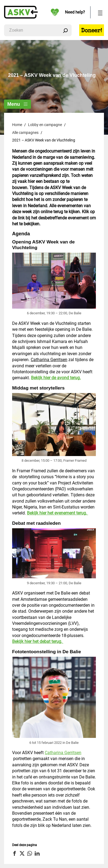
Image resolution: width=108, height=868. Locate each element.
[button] (15, 853)
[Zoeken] (65, 30)
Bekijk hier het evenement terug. (58, 513)
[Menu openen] (100, 12)
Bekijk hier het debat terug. (38, 641)
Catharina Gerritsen (49, 360)
